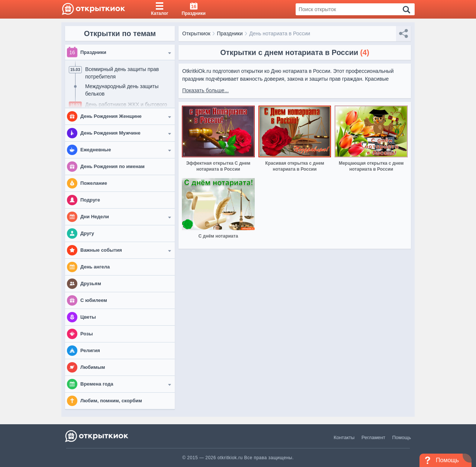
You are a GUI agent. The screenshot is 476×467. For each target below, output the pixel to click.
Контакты (344, 437)
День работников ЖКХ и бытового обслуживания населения (126, 108)
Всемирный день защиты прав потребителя (122, 73)
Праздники (230, 33)
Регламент (373, 437)
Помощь (402, 437)
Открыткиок (196, 33)
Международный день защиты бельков (122, 90)
